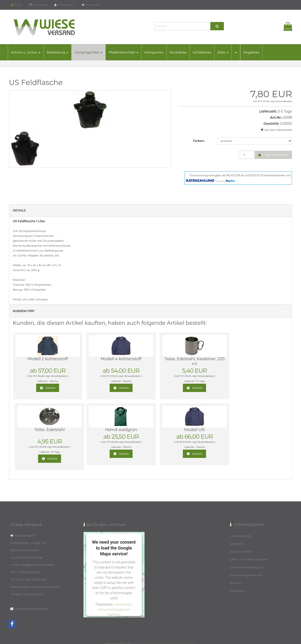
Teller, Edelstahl (248, 359)
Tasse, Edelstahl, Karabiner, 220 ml (180, 361)
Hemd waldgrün (45, 430)
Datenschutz (174, 639)
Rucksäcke (178, 52)
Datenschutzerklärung (246, 570)
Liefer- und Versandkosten (249, 554)
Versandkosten (284, 101)
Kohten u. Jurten (26, 52)
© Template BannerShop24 (148, 639)
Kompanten (154, 52)
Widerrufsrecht (241, 531)
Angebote (251, 52)
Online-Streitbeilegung (246, 562)
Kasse (17, 5)
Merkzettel (38, 5)
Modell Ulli (112, 430)
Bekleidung (57, 52)
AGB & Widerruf (241, 547)
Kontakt (236, 578)
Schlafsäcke (202, 52)
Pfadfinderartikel (124, 52)
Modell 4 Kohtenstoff (112, 359)
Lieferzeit (236, 539)
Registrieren (64, 5)
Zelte (223, 52)
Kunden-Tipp (151, 311)
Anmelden (91, 5)
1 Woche (50, 381)
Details (151, 211)
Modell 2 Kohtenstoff (45, 359)
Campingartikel (88, 52)
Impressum (238, 586)
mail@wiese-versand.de (31, 604)
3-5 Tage (285, 111)
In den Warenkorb (273, 155)
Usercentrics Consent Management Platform (115, 604)
